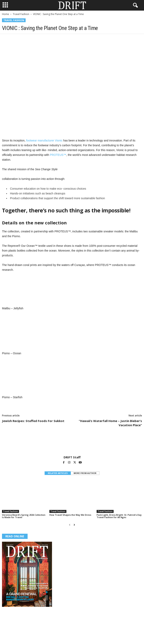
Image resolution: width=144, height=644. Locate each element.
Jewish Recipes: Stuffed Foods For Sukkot (33, 421)
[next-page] (74, 525)
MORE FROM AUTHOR (85, 473)
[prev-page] (70, 525)
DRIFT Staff (72, 457)
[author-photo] (72, 444)
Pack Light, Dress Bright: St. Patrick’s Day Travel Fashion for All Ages (119, 516)
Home (5, 14)
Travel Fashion (21, 14)
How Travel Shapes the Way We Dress (70, 515)
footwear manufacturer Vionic (44, 140)
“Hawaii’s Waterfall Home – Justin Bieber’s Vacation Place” (110, 423)
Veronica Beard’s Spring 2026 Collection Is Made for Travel (24, 516)
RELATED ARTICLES (58, 473)
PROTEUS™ (58, 155)
